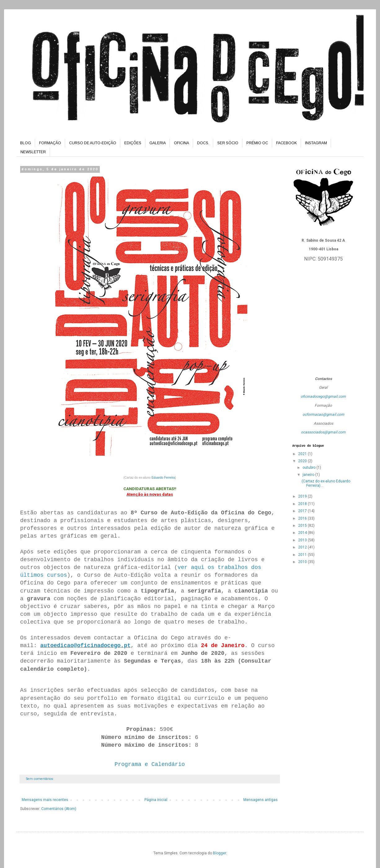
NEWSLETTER (33, 152)
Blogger (219, 853)
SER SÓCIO (228, 143)
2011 (303, 555)
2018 (303, 504)
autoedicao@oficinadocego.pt (86, 646)
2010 (303, 562)
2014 (303, 533)
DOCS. (203, 143)
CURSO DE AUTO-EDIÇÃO (93, 143)
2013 (303, 540)
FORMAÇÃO (50, 143)
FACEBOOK (287, 143)
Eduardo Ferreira (163, 478)
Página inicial (156, 800)
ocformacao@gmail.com (323, 414)
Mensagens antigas (261, 800)
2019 (303, 496)
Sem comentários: (40, 779)
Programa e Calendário (150, 764)
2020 (303, 461)
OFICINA (181, 143)
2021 (303, 454)
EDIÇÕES (133, 143)
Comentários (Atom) (59, 809)
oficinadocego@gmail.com (323, 396)
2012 (303, 547)
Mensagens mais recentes (45, 800)
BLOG (26, 143)
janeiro (309, 475)
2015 (303, 526)
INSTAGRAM (316, 143)
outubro (309, 468)
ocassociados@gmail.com (323, 432)
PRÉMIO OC (257, 143)
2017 (303, 511)
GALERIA (158, 143)
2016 (303, 518)
